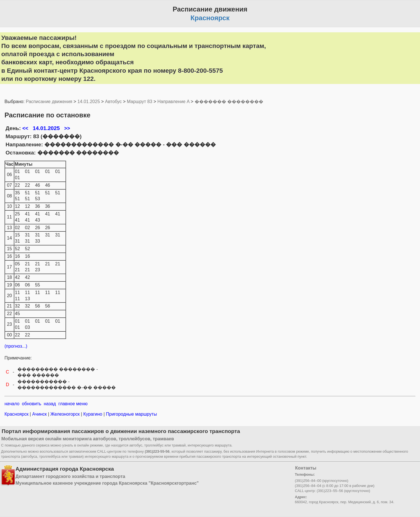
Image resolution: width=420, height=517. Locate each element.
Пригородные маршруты (131, 414)
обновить (32, 404)
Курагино (93, 414)
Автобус (113, 102)
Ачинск (39, 414)
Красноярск (17, 414)
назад (50, 404)
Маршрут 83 (140, 102)
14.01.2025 (88, 102)
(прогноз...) (16, 346)
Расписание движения (49, 102)
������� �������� (229, 102)
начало (12, 404)
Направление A (173, 102)
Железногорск (65, 414)
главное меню (73, 404)
